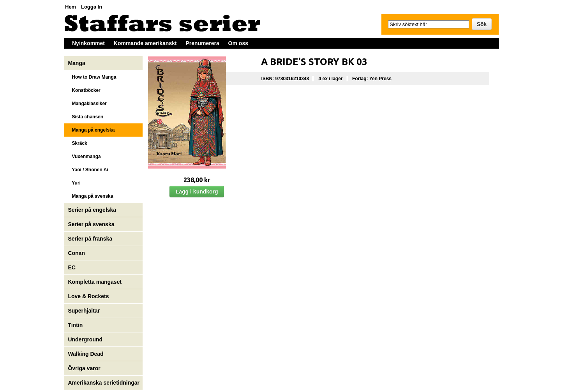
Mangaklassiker (87, 104)
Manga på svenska (90, 196)
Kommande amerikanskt (145, 43)
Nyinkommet (88, 43)
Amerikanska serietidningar (104, 383)
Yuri (74, 183)
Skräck (77, 143)
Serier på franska (90, 239)
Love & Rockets (88, 296)
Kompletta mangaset (95, 282)
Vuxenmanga (84, 156)
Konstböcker (84, 90)
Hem (71, 7)
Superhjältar (85, 311)
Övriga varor (84, 368)
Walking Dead (86, 354)
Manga (77, 63)
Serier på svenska (92, 224)
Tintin (75, 325)
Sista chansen (86, 117)
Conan (76, 253)
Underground (85, 339)
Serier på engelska (93, 210)
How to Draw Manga (92, 77)
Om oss (238, 43)
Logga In (92, 7)
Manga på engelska (91, 130)
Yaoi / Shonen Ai (88, 170)
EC (71, 267)
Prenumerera (202, 43)
